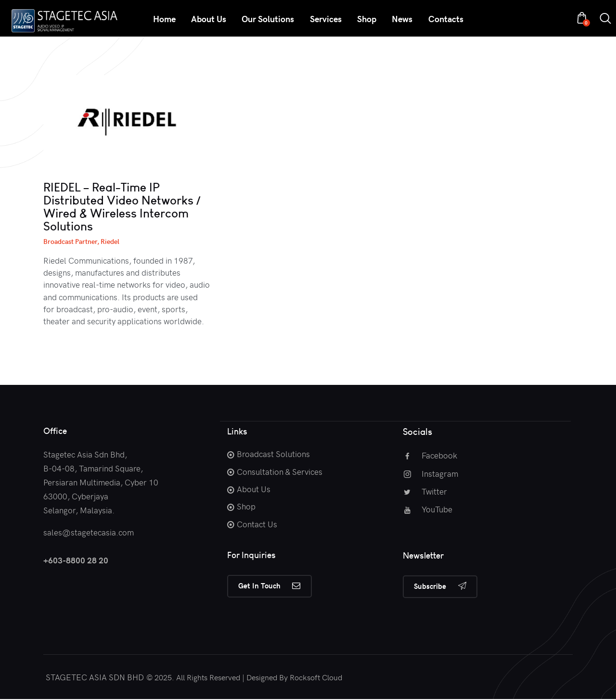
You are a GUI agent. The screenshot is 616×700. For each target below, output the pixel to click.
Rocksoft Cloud (316, 677)
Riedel (110, 241)
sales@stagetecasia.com (89, 532)
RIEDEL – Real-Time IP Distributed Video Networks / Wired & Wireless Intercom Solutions (122, 207)
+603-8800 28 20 (76, 560)
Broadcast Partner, (72, 241)
